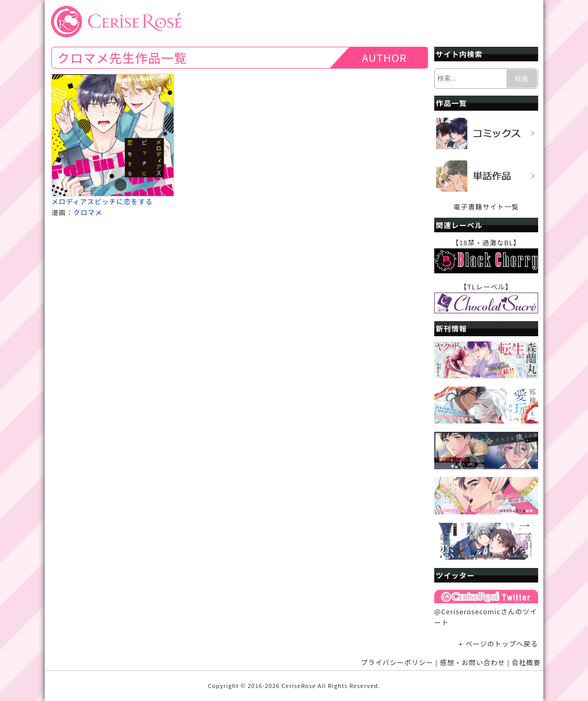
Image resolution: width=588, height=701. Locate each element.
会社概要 (526, 662)
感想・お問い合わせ (473, 662)
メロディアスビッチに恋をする (102, 201)
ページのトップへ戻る (502, 644)
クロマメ (88, 212)
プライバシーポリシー (397, 662)
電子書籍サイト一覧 (486, 207)
